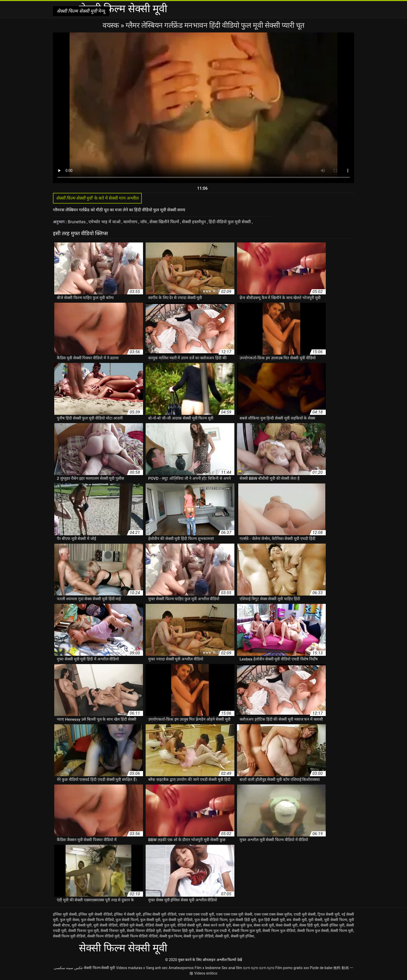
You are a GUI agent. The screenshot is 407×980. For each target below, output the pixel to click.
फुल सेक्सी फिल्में (127, 920)
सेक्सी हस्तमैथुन (194, 222)
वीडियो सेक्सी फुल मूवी (160, 925)
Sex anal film (232, 968)
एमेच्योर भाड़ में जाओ (105, 222)
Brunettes (77, 222)
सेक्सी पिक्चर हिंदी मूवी (179, 931)
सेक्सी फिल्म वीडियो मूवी (103, 936)
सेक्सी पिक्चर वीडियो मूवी (144, 931)
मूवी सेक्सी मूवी (82, 925)
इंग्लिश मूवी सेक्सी (65, 914)
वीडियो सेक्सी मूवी (189, 925)
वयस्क (111, 25)
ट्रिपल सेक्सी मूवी (329, 914)
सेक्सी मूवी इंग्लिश (243, 936)
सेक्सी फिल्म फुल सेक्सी (313, 931)
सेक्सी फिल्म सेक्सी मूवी (99, 968)
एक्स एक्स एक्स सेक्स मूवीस (273, 914)
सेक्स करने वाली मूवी (217, 925)
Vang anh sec (157, 968)
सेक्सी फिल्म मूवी (342, 931)
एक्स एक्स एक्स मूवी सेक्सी (234, 914)
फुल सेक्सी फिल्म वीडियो (97, 920)
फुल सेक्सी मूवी (150, 920)
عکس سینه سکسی (68, 968)
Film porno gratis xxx (292, 968)
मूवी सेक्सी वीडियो (106, 925)
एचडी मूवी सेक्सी (305, 914)
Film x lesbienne (208, 968)
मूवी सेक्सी (315, 920)
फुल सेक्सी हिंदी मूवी (243, 920)
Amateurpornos (181, 968)
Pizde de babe (321, 968)
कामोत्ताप (131, 222)
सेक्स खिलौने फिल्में (165, 222)
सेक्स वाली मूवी (264, 925)
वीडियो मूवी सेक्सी (131, 925)
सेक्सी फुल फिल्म (171, 936)
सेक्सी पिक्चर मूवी (113, 931)
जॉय (144, 222)
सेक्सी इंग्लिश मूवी (333, 925)
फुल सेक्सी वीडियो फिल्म (211, 920)
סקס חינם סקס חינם (259, 968)
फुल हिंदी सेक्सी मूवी (272, 920)
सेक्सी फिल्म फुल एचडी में (213, 931)
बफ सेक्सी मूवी (297, 920)
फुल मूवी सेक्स (70, 920)
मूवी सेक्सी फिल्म (336, 920)
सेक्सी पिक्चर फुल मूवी (84, 931)
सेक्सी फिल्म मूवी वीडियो (69, 936)
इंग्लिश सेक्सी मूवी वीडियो (160, 914)
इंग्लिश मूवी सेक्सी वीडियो (95, 914)
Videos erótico (206, 973)
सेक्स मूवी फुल (242, 925)
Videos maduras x (131, 968)
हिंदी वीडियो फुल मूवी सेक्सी (230, 222)
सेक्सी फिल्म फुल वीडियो (279, 931)
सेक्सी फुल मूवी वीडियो (198, 936)
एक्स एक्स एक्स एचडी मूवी (196, 914)
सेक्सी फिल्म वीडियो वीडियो (139, 936)
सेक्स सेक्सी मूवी (287, 925)
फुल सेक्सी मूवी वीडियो (177, 920)
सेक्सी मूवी (222, 936)
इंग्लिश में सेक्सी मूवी (127, 914)
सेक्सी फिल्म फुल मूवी (246, 931)
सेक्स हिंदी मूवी (309, 925)
